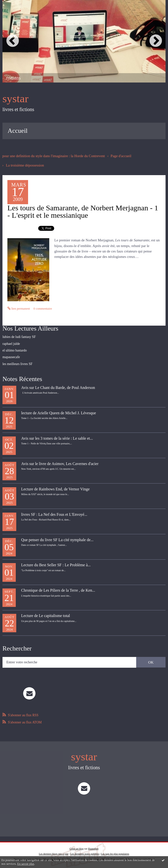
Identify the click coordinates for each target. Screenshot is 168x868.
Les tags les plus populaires (115, 851)
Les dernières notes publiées (85, 851)
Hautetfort (93, 846)
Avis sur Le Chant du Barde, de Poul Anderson (58, 386)
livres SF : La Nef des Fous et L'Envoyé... (54, 512)
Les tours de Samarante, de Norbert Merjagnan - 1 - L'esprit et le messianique (83, 211)
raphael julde (11, 342)
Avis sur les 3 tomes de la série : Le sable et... (57, 436)
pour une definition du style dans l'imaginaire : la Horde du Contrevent (51, 155)
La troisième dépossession (24, 164)
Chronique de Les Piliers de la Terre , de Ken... (58, 589)
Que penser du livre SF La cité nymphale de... (57, 538)
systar (15, 98)
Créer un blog (76, 846)
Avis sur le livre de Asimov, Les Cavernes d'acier (60, 462)
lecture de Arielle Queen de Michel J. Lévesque (59, 411)
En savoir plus (26, 864)
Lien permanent (18, 308)
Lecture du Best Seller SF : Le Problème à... (56, 563)
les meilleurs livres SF (17, 362)
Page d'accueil (116, 155)
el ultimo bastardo (14, 349)
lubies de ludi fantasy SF (18, 336)
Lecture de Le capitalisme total (46, 614)
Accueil (18, 130)
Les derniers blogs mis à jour (54, 851)
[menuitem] (18, 130)
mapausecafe (11, 356)
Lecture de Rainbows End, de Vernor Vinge (55, 487)
